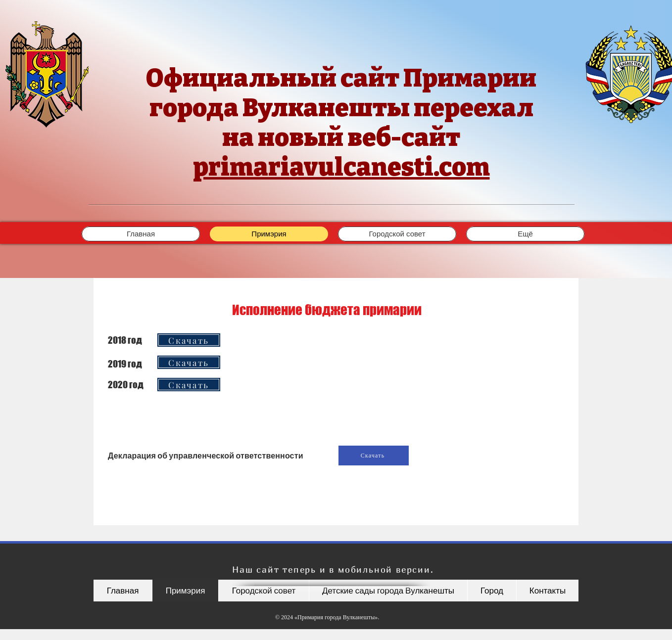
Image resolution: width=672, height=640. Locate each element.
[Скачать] (189, 340)
